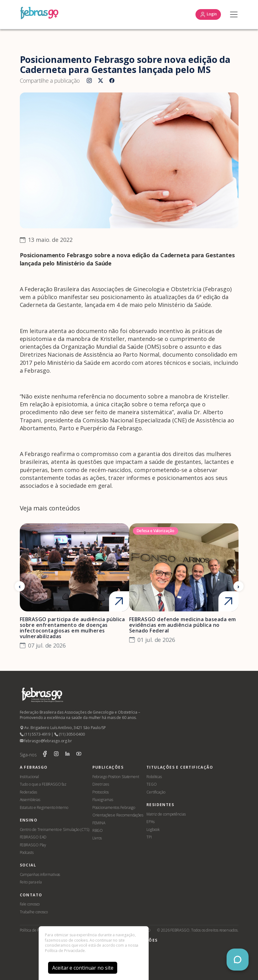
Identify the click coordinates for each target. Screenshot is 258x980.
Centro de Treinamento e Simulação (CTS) (55, 830)
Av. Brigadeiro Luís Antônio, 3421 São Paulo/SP (63, 728)
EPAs (151, 822)
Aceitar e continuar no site (83, 968)
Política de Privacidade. (65, 951)
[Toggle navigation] (232, 14)
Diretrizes (101, 784)
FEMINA (99, 823)
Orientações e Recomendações (118, 815)
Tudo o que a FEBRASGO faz (43, 784)
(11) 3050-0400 (70, 734)
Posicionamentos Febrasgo (114, 807)
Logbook (153, 830)
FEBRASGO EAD (33, 837)
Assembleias (30, 800)
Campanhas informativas (40, 874)
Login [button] (208, 14)
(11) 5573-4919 (35, 734)
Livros (97, 838)
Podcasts (27, 852)
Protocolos (101, 792)
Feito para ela (31, 882)
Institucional (30, 777)
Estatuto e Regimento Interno (44, 807)
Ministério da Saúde (184, 305)
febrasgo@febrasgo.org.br (46, 741)
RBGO (98, 830)
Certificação (156, 792)
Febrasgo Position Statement (116, 777)
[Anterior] (20, 586)
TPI (149, 837)
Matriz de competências (166, 814)
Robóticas (154, 777)
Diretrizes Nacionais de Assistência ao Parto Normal (90, 354)
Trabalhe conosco (34, 912)
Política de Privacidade (38, 930)
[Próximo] (239, 586)
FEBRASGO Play (33, 845)
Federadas (28, 792)
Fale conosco (30, 904)
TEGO (152, 784)
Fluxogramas (103, 800)
